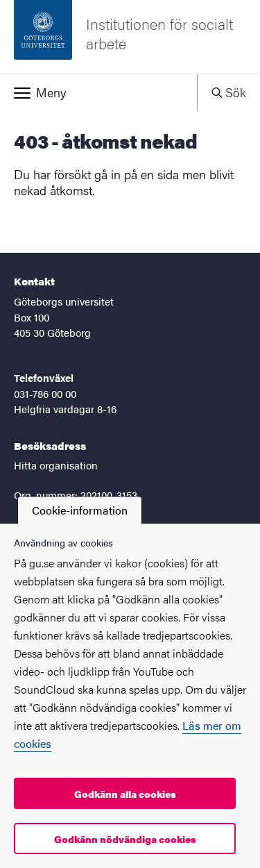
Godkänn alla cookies (125, 794)
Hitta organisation (56, 465)
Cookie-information (80, 510)
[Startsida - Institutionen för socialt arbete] (130, 37)
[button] (98, 92)
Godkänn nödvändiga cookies (125, 839)
